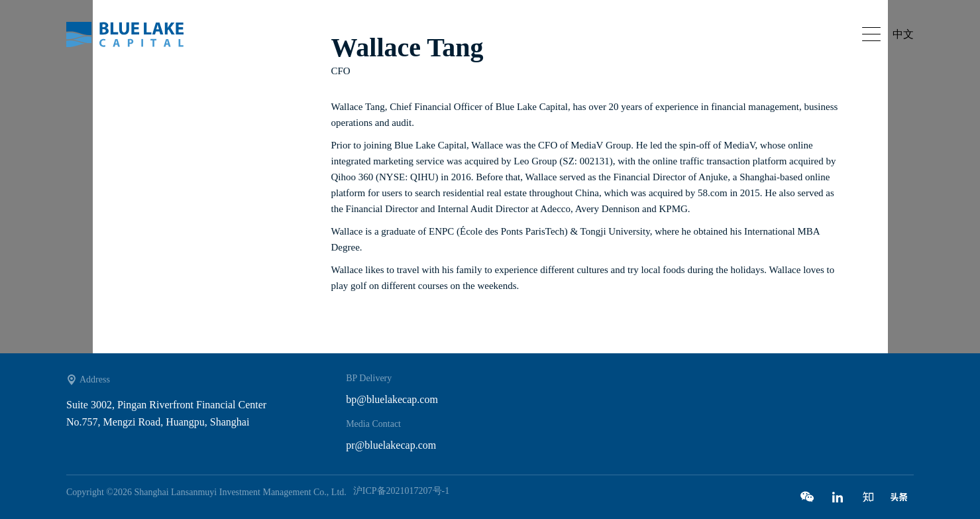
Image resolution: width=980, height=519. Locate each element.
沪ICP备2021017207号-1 (401, 491)
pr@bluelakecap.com (391, 445)
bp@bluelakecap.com (392, 399)
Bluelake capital (133, 34)
